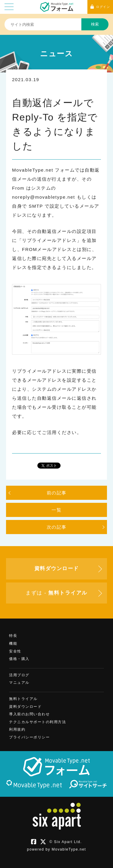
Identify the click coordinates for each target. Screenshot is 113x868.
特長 (13, 636)
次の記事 (57, 527)
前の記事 (57, 493)
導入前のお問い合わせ (29, 714)
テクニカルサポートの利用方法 (38, 722)
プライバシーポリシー (29, 737)
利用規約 (17, 729)
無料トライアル (23, 699)
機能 (13, 643)
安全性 (15, 651)
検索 (95, 24)
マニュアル (19, 683)
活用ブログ (19, 675)
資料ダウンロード (25, 707)
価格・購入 (19, 659)
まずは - (56, 593)
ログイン (100, 7)
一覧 (56, 510)
